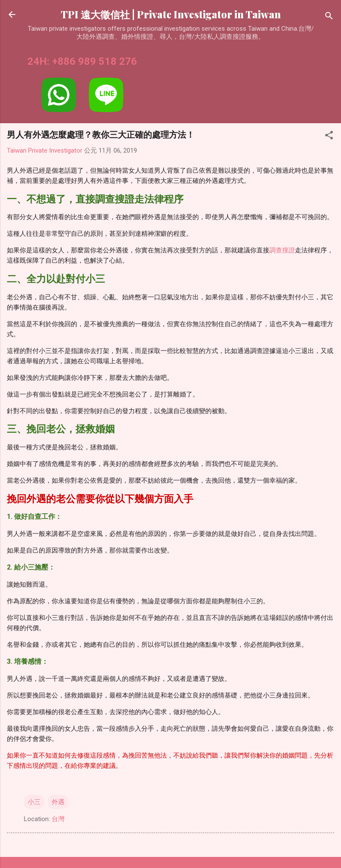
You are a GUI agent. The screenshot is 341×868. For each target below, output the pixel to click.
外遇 (58, 802)
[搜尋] (329, 17)
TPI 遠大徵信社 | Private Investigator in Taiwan (171, 14)
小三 (34, 802)
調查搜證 (282, 250)
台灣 (58, 819)
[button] (329, 137)
